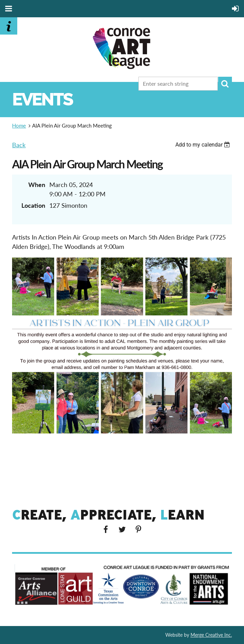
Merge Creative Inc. (211, 635)
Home (19, 125)
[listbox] (204, 145)
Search (225, 84)
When (37, 185)
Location (33, 205)
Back (19, 145)
